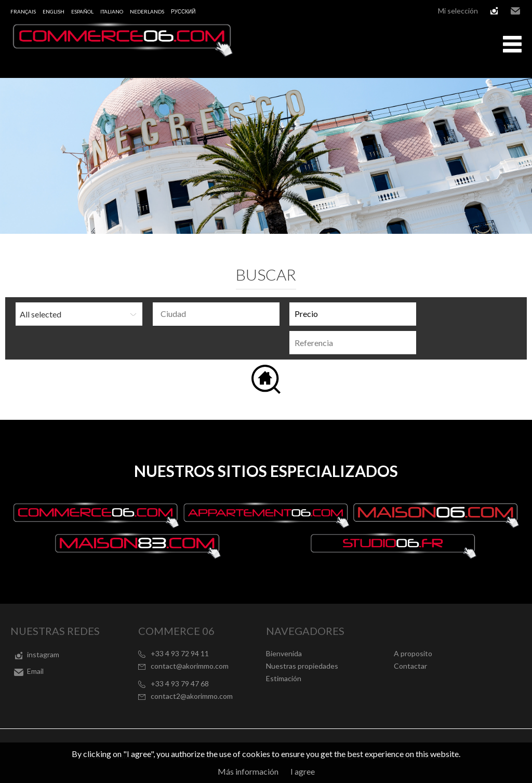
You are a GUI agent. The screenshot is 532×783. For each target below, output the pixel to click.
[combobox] (216, 314)
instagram (494, 11)
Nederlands (147, 11)
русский (183, 11)
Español (82, 11)
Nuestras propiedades (302, 666)
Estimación (284, 678)
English (54, 11)
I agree (303, 771)
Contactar (410, 666)
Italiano (112, 11)
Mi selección (458, 11)
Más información (248, 771)
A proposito (413, 653)
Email (515, 11)
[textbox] (219, 314)
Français (23, 11)
